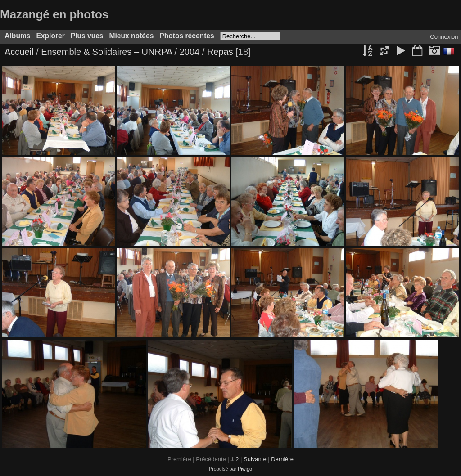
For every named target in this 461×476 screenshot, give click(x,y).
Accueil (19, 52)
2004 (190, 52)
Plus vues (87, 36)
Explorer (50, 36)
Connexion (444, 37)
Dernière (282, 459)
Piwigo (245, 469)
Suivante (255, 459)
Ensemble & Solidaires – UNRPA (106, 52)
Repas (220, 52)
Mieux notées (132, 36)
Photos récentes (187, 36)
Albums (17, 36)
